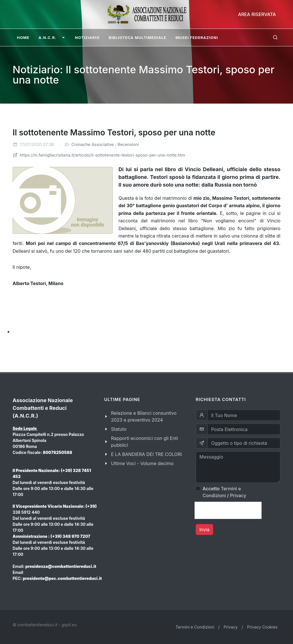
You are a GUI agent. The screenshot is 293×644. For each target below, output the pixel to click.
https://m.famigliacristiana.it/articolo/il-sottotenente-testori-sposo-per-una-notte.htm (99, 155)
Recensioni (128, 144)
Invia (204, 530)
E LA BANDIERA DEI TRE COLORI (146, 454)
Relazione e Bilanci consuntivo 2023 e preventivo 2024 (144, 416)
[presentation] (228, 510)
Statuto (119, 429)
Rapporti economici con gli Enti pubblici (144, 442)
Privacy (238, 495)
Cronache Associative (93, 144)
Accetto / (224, 492)
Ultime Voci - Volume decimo (142, 463)
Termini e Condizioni (195, 627)
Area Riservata (257, 14)
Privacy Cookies (262, 627)
